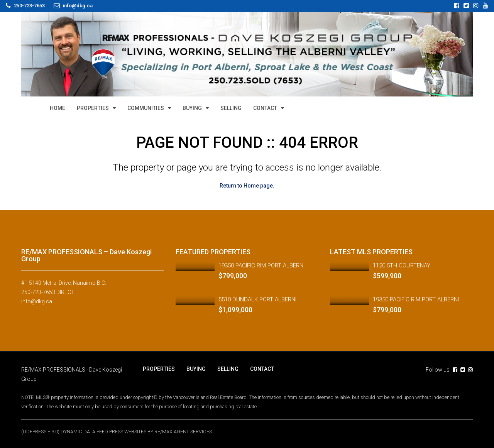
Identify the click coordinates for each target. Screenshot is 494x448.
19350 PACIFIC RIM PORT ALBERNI (261, 265)
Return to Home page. (247, 186)
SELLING (231, 108)
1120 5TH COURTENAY (402, 265)
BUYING (192, 108)
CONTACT (265, 108)
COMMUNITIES (146, 108)
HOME (58, 108)
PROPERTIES (93, 108)
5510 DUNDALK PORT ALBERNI (257, 299)
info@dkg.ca (37, 301)
